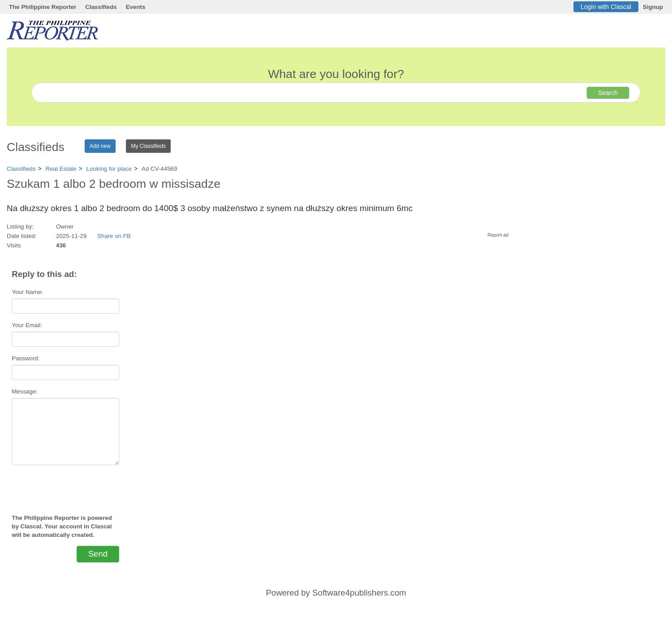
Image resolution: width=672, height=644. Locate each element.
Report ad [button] (498, 235)
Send (98, 554)
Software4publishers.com (359, 593)
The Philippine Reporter (43, 7)
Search (608, 93)
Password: (26, 358)
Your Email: (27, 325)
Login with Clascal (606, 7)
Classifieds (101, 7)
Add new (100, 146)
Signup (653, 7)
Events (136, 7)
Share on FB (114, 236)
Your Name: (27, 292)
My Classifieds (148, 146)
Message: (25, 391)
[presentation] (65, 486)
